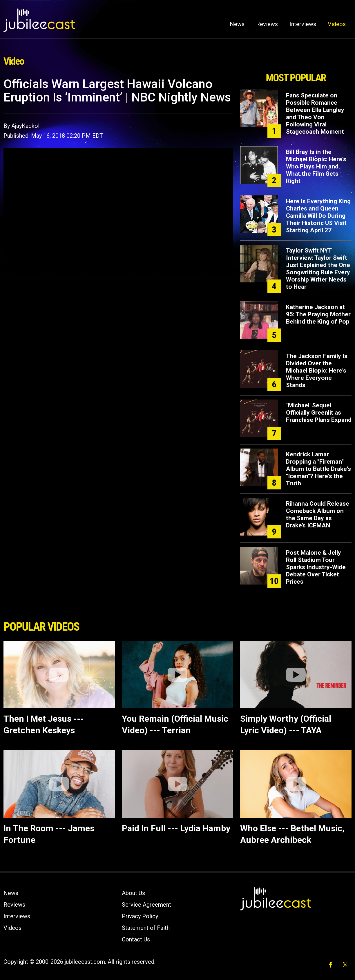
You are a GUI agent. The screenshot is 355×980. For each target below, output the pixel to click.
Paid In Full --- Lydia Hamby (176, 828)
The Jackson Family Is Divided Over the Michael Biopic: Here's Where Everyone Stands (317, 371)
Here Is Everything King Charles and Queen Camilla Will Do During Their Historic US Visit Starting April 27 (318, 216)
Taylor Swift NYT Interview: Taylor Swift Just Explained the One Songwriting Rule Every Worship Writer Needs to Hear (318, 269)
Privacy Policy (140, 916)
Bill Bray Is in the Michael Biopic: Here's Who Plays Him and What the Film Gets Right (316, 166)
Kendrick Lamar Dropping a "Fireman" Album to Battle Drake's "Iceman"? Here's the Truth (318, 469)
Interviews (303, 24)
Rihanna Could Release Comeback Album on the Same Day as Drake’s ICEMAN (318, 514)
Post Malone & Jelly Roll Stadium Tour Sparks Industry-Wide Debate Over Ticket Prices (316, 567)
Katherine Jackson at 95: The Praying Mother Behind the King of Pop (318, 314)
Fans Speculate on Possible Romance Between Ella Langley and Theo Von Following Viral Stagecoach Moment (315, 114)
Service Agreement (146, 905)
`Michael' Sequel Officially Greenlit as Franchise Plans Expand (319, 413)
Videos (337, 24)
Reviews (267, 24)
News (237, 24)
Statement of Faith (146, 928)
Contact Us (136, 939)
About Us (133, 893)
